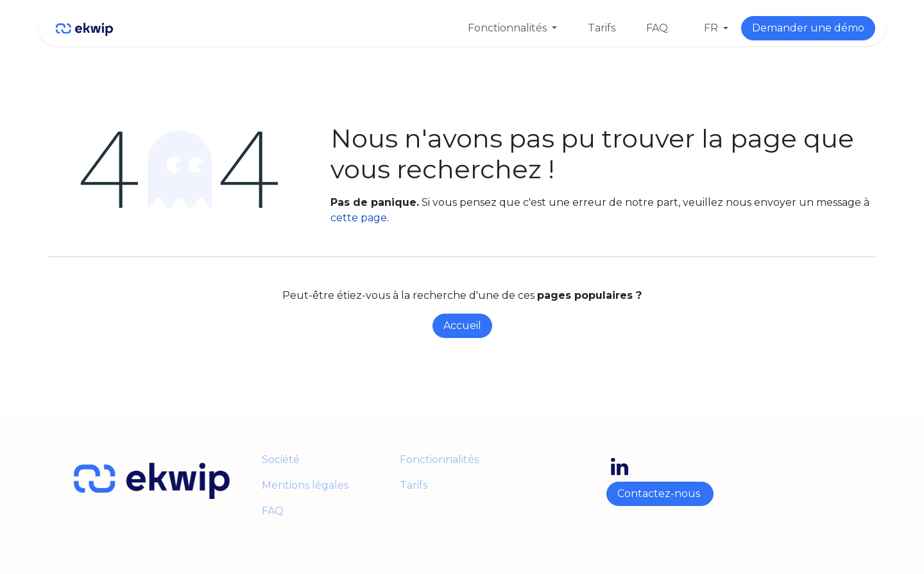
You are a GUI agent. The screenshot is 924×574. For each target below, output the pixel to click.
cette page (359, 218)
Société (281, 460)
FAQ (273, 511)
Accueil (462, 325)
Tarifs (414, 485)
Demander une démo (808, 28)
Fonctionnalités (439, 460)
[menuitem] (512, 28)
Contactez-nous (660, 494)
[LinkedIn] (620, 467)
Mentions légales (306, 485)
